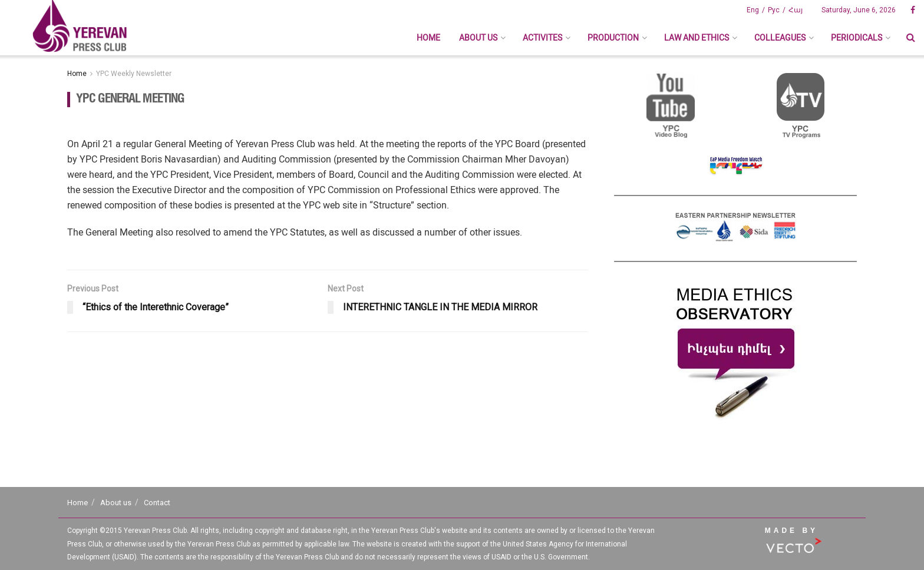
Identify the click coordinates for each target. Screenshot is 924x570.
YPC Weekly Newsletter (134, 74)
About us (478, 38)
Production (613, 38)
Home (428, 38)
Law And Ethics (697, 38)
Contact (157, 503)
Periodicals (857, 38)
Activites (542, 38)
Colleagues (780, 38)
